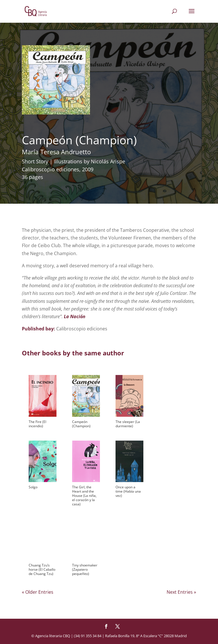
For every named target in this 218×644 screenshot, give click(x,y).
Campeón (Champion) (81, 424)
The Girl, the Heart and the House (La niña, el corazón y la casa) (84, 496)
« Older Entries (38, 592)
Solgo (33, 487)
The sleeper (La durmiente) (128, 424)
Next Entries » (181, 592)
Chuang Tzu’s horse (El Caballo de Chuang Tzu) (42, 569)
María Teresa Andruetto (56, 152)
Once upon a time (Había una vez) (128, 491)
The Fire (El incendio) (37, 424)
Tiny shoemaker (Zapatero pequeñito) (85, 569)
